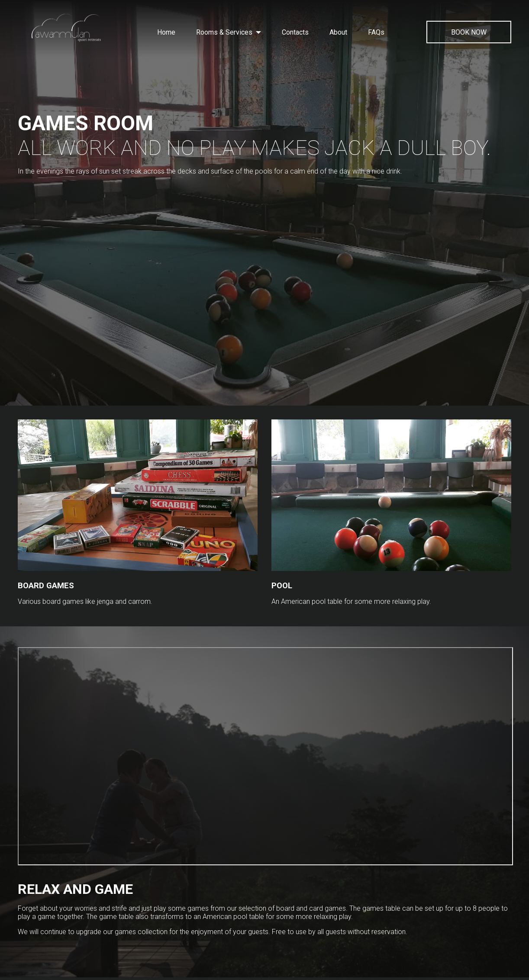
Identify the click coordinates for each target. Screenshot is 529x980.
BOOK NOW (469, 32)
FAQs (376, 32)
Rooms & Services (229, 32)
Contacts (295, 32)
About (338, 32)
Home (166, 32)
